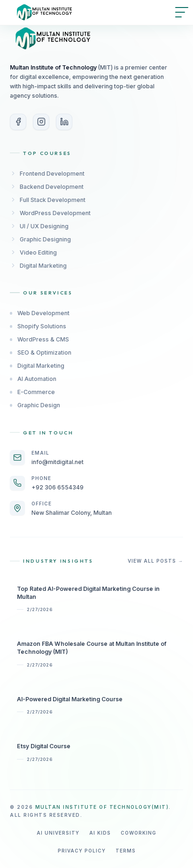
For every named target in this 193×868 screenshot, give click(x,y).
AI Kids (100, 833)
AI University (58, 833)
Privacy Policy (82, 851)
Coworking (139, 833)
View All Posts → (155, 561)
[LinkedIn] (64, 122)
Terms (126, 851)
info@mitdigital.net (58, 462)
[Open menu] (182, 12)
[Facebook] (18, 122)
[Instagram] (41, 122)
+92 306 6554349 (58, 487)
